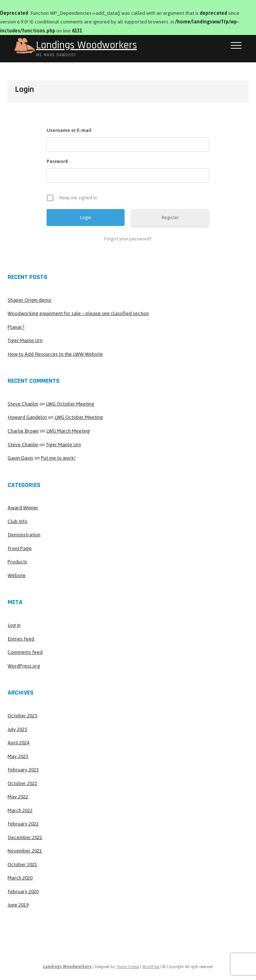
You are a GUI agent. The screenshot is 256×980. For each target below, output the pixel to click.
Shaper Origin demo (29, 300)
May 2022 (18, 797)
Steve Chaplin (23, 404)
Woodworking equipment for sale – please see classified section (78, 313)
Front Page (20, 548)
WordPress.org (24, 666)
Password (57, 161)
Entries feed (21, 639)
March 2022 (20, 810)
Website (17, 575)
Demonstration (24, 535)
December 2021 (25, 837)
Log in (14, 625)
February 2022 (23, 824)
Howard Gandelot (27, 417)
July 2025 (17, 729)
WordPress (151, 967)
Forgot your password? (128, 239)
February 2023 (23, 770)
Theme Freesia (128, 967)
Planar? (16, 327)
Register (170, 218)
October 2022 (22, 783)
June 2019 (18, 905)
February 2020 (23, 892)
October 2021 (22, 864)
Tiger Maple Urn (25, 340)
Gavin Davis (20, 458)
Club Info (18, 521)
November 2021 (25, 851)
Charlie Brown (23, 431)
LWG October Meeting (70, 404)
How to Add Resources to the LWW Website (55, 354)
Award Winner (23, 508)
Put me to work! (58, 458)
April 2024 (18, 743)
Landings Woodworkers (86, 45)
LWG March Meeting (68, 431)
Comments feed (25, 652)
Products (17, 562)
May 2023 (18, 756)
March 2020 (20, 878)
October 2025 (22, 716)
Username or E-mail (69, 130)
